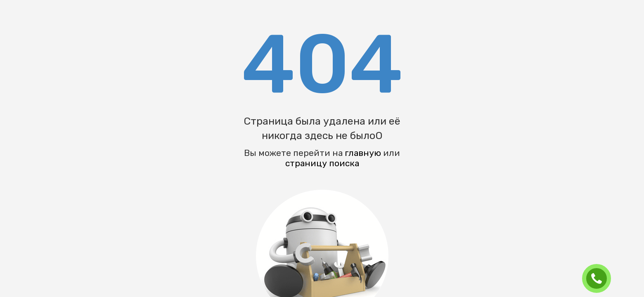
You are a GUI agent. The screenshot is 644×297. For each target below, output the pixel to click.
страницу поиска (322, 163)
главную (363, 153)
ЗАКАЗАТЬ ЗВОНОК (600, 279)
